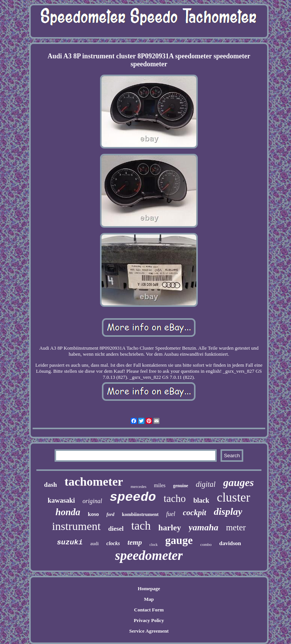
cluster (233, 497)
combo (206, 544)
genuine (181, 486)
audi (94, 543)
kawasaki (61, 500)
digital (206, 484)
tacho (175, 499)
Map (149, 599)
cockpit (195, 513)
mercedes (139, 486)
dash (50, 485)
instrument (76, 526)
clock (153, 545)
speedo (133, 497)
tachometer (94, 481)
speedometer (149, 556)
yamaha (204, 527)
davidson (230, 543)
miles (160, 485)
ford (110, 514)
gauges (239, 482)
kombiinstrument (140, 514)
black (201, 500)
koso (93, 514)
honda (68, 512)
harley (170, 528)
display (228, 512)
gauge (179, 540)
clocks (113, 543)
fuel (171, 514)
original (92, 501)
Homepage (149, 589)
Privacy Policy (149, 620)
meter (236, 528)
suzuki (70, 542)
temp (135, 542)
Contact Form (149, 610)
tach (141, 526)
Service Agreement (149, 631)
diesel (116, 529)
